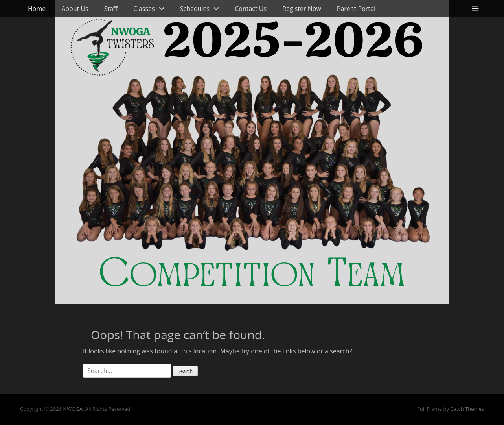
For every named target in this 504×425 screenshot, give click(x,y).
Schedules (195, 9)
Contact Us (251, 9)
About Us (75, 9)
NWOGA (73, 409)
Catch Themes (467, 409)
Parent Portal (356, 9)
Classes (144, 9)
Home (37, 9)
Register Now (302, 9)
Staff (111, 9)
